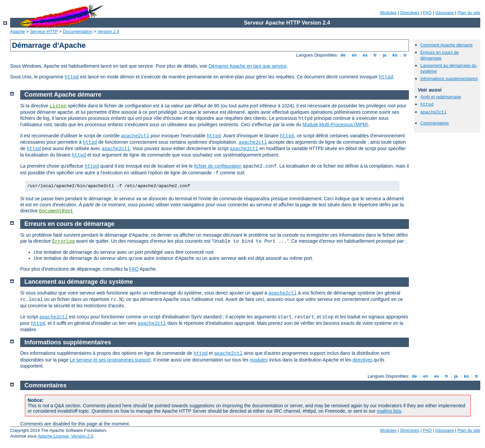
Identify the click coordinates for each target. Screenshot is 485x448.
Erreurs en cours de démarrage (440, 55)
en (354, 55)
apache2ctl (433, 112)
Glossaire (445, 13)
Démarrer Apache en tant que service (248, 66)
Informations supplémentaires (449, 79)
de (343, 55)
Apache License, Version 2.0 (66, 436)
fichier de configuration (218, 166)
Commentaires (435, 123)
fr (375, 55)
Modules (388, 13)
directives (363, 360)
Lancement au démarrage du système (79, 282)
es (365, 55)
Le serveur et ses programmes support (110, 360)
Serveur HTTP (44, 31)
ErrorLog (63, 241)
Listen (58, 106)
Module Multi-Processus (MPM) (335, 125)
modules (259, 360)
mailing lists (389, 411)
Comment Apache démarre (446, 45)
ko (395, 55)
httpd (72, 77)
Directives (410, 13)
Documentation (78, 31)
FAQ (427, 13)
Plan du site (469, 13)
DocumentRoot (56, 211)
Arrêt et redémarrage (441, 97)
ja (385, 55)
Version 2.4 (108, 31)
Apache (18, 31)
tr (405, 55)
